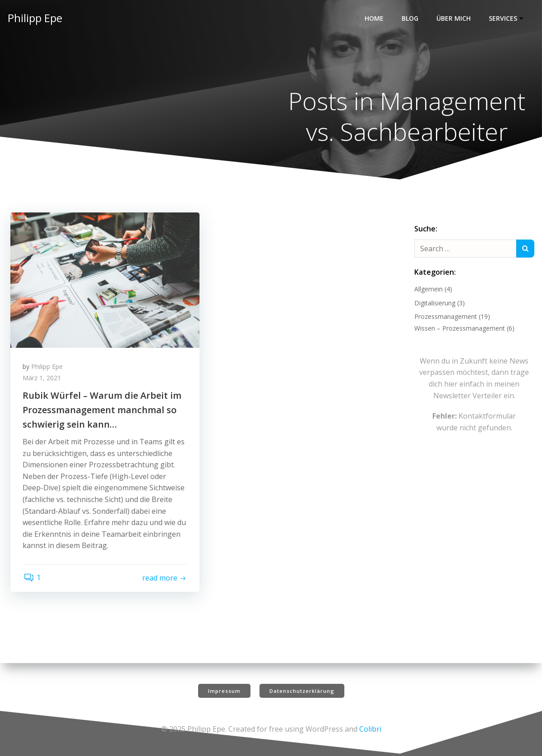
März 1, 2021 (43, 380)
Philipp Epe (48, 369)
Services (508, 18)
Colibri (370, 729)
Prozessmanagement (445, 317)
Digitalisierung (434, 304)
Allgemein (428, 290)
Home (375, 18)
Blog (411, 18)
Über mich (454, 18)
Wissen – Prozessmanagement (459, 329)
